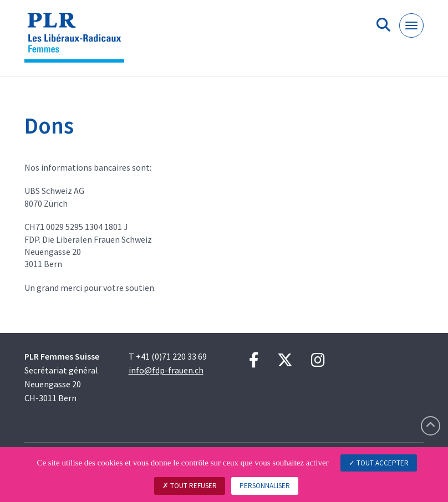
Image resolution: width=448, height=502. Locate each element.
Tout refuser (190, 486)
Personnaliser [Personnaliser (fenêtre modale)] (265, 486)
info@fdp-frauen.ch (166, 370)
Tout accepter (379, 463)
